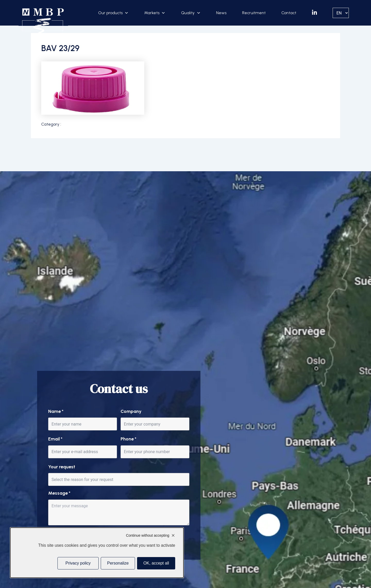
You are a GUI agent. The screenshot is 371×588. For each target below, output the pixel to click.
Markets (152, 13)
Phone (128, 439)
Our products (110, 13)
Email (55, 439)
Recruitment (254, 13)
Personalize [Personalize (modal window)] (118, 563)
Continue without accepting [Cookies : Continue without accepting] (148, 535)
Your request (62, 467)
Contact (289, 13)
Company (131, 411)
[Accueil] (43, 21)
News (221, 13)
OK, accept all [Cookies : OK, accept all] (156, 563)
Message (59, 493)
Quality (188, 13)
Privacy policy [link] (78, 563)
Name (56, 411)
